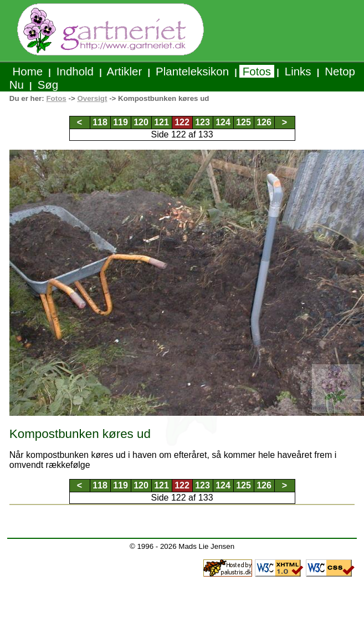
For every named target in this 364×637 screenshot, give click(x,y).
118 (100, 122)
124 (223, 122)
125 (243, 122)
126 (264, 122)
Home (28, 71)
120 (141, 122)
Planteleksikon (192, 71)
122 (182, 122)
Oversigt (92, 98)
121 (162, 122)
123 (202, 122)
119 (121, 122)
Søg (48, 85)
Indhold (75, 71)
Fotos (257, 71)
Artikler (125, 71)
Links (298, 71)
